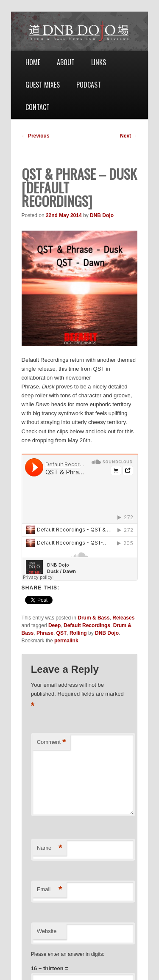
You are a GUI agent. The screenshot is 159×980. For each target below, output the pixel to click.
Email (50, 890)
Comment (52, 742)
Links (99, 62)
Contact (38, 107)
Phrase (45, 633)
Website (47, 931)
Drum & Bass (93, 618)
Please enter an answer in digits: (68, 954)
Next (129, 136)
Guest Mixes (43, 85)
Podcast (89, 85)
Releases (123, 618)
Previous (36, 136)
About (66, 62)
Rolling (78, 633)
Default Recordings (87, 625)
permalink (66, 641)
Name (50, 848)
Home (33, 62)
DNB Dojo (102, 215)
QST (62, 633)
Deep (54, 625)
